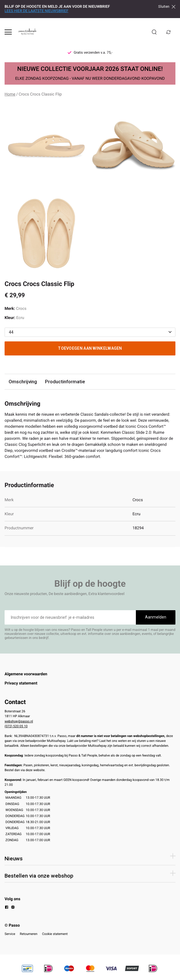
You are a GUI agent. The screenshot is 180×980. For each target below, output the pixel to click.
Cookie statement (55, 934)
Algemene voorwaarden (26, 674)
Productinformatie (65, 382)
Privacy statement (21, 683)
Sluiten (167, 7)
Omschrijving (23, 382)
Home (10, 94)
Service (10, 934)
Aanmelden (156, 617)
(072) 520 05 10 (16, 726)
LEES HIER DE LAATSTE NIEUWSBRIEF (36, 11)
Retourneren (29, 934)
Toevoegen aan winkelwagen (90, 348)
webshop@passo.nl (19, 721)
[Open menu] (8, 32)
